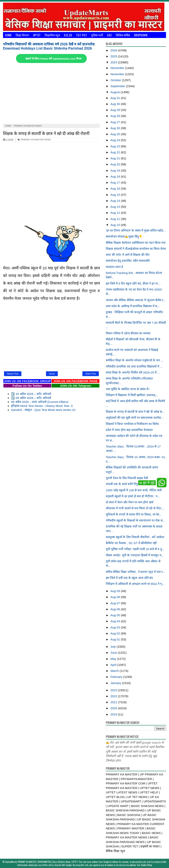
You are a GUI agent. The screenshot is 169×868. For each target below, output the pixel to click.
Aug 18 (116, 176)
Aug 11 (116, 219)
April (114, 665)
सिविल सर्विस (123, 35)
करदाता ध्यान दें (114, 267)
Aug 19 (116, 170)
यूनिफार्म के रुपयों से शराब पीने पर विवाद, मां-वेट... (134, 514)
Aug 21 (116, 158)
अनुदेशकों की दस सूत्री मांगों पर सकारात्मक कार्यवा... (135, 418)
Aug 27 (116, 122)
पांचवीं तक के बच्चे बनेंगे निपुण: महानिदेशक (130, 484)
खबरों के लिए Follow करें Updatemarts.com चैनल (53, 59)
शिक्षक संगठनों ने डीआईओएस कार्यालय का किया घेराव (136, 249)
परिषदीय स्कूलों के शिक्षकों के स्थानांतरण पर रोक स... (135, 520)
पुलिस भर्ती (97, 35)
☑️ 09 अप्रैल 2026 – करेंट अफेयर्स (31, 398)
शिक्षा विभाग (22, 35)
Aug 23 (116, 146)
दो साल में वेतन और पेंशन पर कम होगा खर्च (130, 502)
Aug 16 (116, 188)
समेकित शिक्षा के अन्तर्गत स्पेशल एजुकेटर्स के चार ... (135, 360)
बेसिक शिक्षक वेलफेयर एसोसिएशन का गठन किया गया (136, 243)
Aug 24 (116, 140)
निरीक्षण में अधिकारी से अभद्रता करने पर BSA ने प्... (135, 584)
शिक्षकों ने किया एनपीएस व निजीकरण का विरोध (132, 424)
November (118, 74)
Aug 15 (116, 195)
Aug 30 (116, 104)
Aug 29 (116, 110)
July (113, 647)
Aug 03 (116, 627)
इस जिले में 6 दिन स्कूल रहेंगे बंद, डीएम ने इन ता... (133, 283)
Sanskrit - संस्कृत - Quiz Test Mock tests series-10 (43, 410)
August (115, 92)
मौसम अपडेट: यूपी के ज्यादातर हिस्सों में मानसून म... (135, 555)
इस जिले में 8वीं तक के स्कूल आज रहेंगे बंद (129, 578)
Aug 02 (116, 633)
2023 (114, 690)
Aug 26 (116, 128)
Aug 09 (116, 591)
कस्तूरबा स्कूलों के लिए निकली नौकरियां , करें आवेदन (135, 537)
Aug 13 (116, 207)
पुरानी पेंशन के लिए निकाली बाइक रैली (127, 478)
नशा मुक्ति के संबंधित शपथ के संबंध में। (128, 389)
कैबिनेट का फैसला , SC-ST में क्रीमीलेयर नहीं (131, 543)
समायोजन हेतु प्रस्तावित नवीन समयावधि (128, 261)
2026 (114, 50)
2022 (114, 696)
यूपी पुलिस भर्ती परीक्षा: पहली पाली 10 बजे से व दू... (135, 549)
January (116, 683)
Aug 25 (116, 134)
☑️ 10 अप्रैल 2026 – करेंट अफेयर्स (31, 394)
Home (8, 35)
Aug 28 (116, 116)
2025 (114, 56)
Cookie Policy (146, 865)
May (114, 659)
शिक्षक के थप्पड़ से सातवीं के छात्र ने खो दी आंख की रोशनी (46, 133)
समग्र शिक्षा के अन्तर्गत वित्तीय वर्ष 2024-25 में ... (133, 372)
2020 (114, 708)
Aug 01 (116, 639)
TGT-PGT (81, 35)
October (116, 80)
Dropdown (141, 35)
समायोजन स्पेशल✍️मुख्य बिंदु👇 (124, 236)
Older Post (91, 374)
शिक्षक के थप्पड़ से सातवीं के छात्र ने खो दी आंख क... (135, 412)
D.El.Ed (68, 35)
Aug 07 (116, 603)
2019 (114, 714)
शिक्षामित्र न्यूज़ (52, 35)
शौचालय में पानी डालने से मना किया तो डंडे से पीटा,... (135, 508)
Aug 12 (116, 213)
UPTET (37, 35)
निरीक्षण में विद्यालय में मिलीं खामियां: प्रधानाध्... (132, 395)
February (117, 677)
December (118, 68)
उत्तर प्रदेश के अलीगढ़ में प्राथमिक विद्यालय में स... (133, 306)
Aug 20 (116, 164)
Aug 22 (116, 152)
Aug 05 (116, 615)
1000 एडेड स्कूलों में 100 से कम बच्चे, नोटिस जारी (134, 490)
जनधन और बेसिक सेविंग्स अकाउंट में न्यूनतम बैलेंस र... (136, 300)
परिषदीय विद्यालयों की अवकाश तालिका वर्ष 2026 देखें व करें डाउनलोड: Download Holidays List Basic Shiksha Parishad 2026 (49, 46)
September (118, 86)
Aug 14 (116, 201)
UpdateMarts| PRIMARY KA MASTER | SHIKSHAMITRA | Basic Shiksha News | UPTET (41, 862)
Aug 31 (116, 98)
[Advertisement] (51, 94)
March (115, 671)
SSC (109, 35)
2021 (114, 702)
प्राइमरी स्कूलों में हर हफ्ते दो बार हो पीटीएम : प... (133, 496)
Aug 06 (116, 609)
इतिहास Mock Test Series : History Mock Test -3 (42, 406)
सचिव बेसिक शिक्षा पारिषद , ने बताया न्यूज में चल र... (135, 572)
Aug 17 (116, 182)
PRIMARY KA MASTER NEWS (34, 140)
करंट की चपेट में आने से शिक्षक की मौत (128, 255)
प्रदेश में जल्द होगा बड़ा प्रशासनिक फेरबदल (129, 430)
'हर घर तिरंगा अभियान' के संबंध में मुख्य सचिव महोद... (136, 230)
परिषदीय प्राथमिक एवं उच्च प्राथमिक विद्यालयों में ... (134, 366)
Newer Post (13, 374)
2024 (114, 62)
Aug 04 (116, 621)
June (114, 653)
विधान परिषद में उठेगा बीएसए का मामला (128, 333)
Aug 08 (116, 597)
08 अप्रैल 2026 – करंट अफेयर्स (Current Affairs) (40, 402)
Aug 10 (116, 225)
